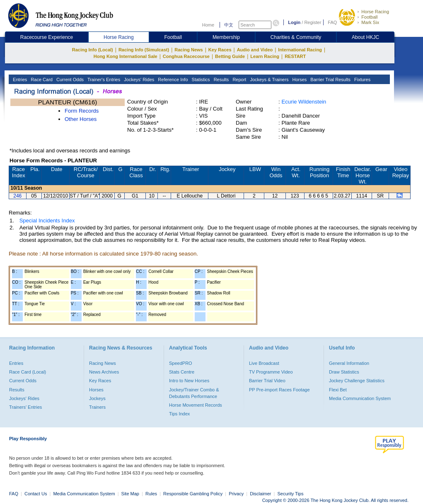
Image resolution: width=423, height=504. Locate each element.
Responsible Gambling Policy (193, 494)
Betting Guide (230, 56)
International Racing (300, 50)
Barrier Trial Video (267, 381)
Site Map (130, 494)
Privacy (236, 494)
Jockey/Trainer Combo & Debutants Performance (194, 393)
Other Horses (81, 119)
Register (313, 22)
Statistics (200, 80)
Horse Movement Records (196, 405)
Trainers (97, 407)
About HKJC (365, 37)
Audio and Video (255, 50)
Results (221, 80)
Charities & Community (296, 37)
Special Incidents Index (47, 221)
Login (294, 22)
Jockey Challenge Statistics (357, 381)
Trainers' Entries (25, 407)
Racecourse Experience (47, 37)
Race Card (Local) (28, 372)
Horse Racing (375, 12)
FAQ (332, 22)
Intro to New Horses (189, 381)
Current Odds (69, 80)
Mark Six (370, 22)
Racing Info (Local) (93, 50)
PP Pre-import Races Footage (279, 390)
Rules (152, 494)
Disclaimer (260, 494)
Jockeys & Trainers (268, 80)
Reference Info (172, 80)
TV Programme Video (271, 372)
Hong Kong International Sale (126, 56)
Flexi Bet (338, 390)
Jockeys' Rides (138, 80)
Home (208, 25)
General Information (349, 363)
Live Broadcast (264, 363)
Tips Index (179, 414)
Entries (19, 80)
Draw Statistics (344, 372)
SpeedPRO (181, 363)
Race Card (41, 80)
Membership (226, 37)
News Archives (104, 372)
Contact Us (36, 494)
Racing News (189, 50)
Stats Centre (182, 372)
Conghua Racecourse (186, 56)
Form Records (82, 111)
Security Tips (291, 494)
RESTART (295, 56)
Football (369, 17)
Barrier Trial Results (330, 80)
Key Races (220, 50)
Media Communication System (360, 398)
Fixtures (362, 80)
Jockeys (97, 398)
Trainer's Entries (103, 80)
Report (239, 80)
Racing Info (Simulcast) (144, 50)
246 (17, 196)
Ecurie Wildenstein (304, 102)
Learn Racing (265, 56)
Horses (299, 80)
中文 (229, 25)
